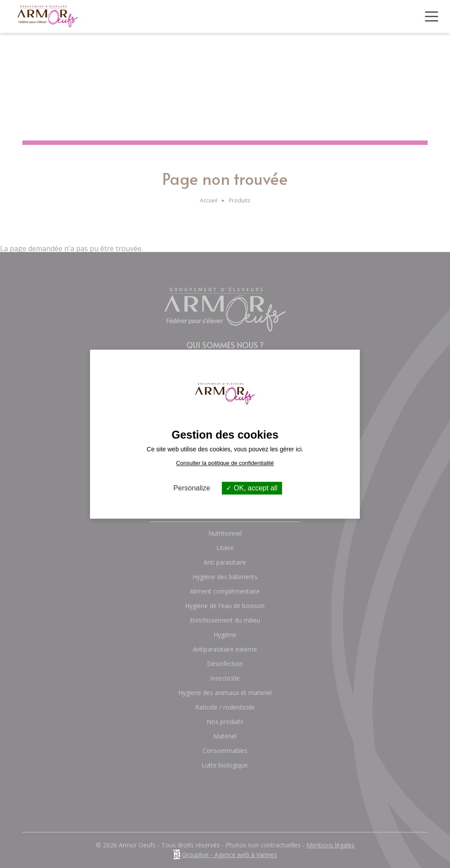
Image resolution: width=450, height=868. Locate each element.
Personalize (192, 488)
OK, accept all (252, 488)
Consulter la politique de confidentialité (225, 463)
